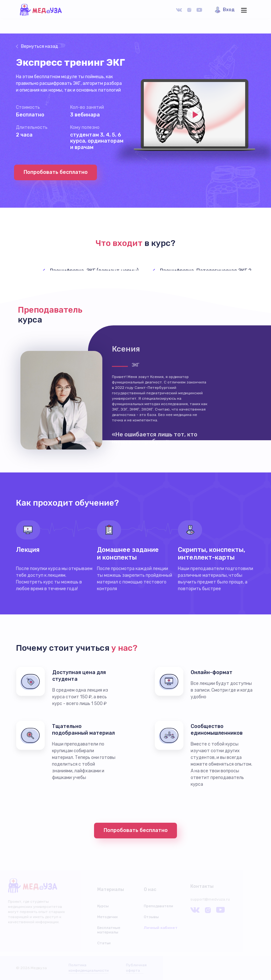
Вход (229, 10)
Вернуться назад (40, 46)
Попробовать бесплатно (56, 172)
